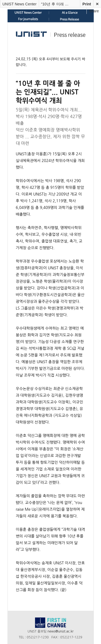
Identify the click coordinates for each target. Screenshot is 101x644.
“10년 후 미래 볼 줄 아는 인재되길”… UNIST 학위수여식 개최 (56, 4)
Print (87, 4)
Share (94, 11)
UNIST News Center (20, 4)
